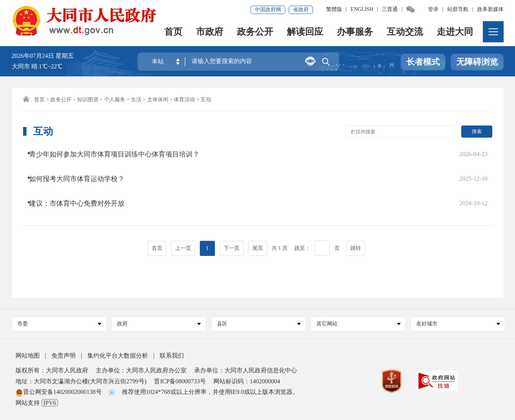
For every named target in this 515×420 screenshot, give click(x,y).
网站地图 (28, 356)
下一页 (232, 220)
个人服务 (115, 100)
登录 (433, 9)
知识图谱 (88, 100)
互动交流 (405, 32)
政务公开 (255, 32)
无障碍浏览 (477, 62)
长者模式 (423, 62)
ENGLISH (362, 9)
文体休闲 (158, 100)
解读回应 (305, 32)
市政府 (210, 32)
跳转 (356, 220)
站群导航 (458, 9)
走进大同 (455, 32)
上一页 (183, 220)
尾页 (258, 220)
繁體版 (334, 9)
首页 (174, 32)
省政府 (301, 10)
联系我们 (172, 356)
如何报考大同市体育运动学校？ (82, 168)
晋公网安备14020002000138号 (59, 392)
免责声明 (64, 356)
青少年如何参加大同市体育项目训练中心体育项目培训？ (120, 153)
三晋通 (390, 9)
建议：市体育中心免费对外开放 (82, 183)
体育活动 (184, 100)
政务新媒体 (490, 9)
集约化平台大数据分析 (118, 356)
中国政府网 (268, 10)
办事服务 (355, 32)
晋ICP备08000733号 (180, 381)
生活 (136, 100)
